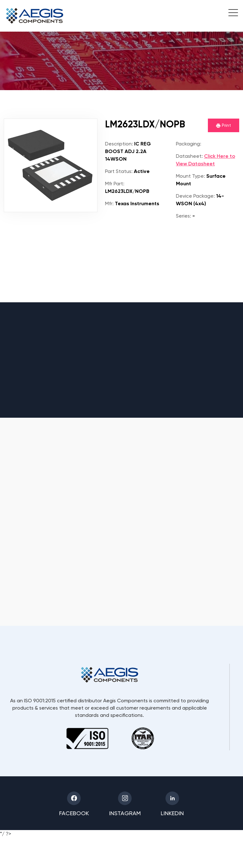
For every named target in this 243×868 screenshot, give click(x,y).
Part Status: (119, 171)
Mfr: (109, 203)
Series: (184, 216)
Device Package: (195, 196)
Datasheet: (189, 156)
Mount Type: (190, 176)
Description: (119, 144)
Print (224, 125)
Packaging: (189, 144)
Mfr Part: (115, 184)
